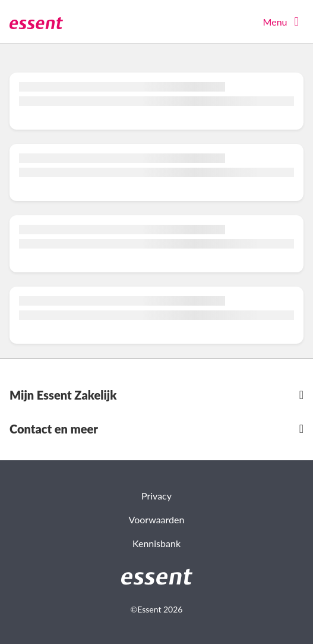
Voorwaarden (157, 519)
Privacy (156, 496)
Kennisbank (156, 543)
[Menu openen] (283, 22)
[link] (157, 577)
